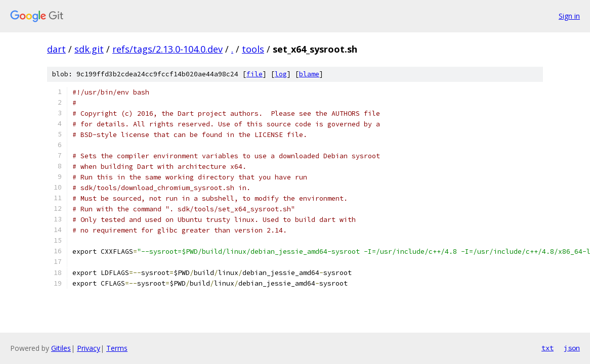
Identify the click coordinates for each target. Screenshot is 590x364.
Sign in (569, 16)
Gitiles (61, 348)
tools (253, 49)
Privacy (89, 348)
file (255, 74)
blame (309, 74)
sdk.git (89, 49)
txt (547, 348)
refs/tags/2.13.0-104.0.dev (167, 49)
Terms (117, 348)
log (281, 74)
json (572, 348)
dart (56, 49)
